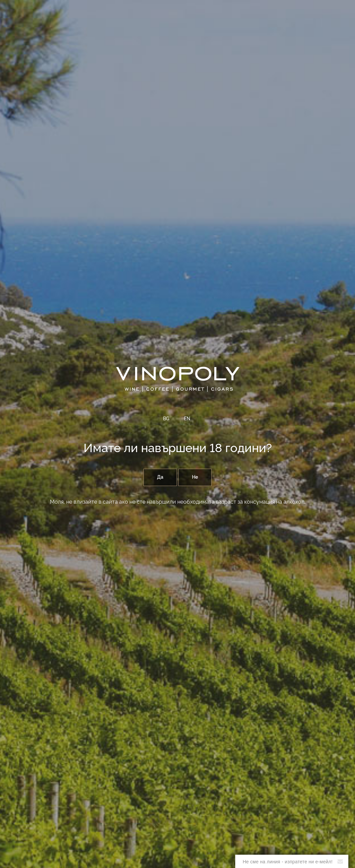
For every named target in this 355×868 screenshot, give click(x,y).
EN (187, 419)
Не (195, 477)
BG (166, 419)
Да (160, 477)
